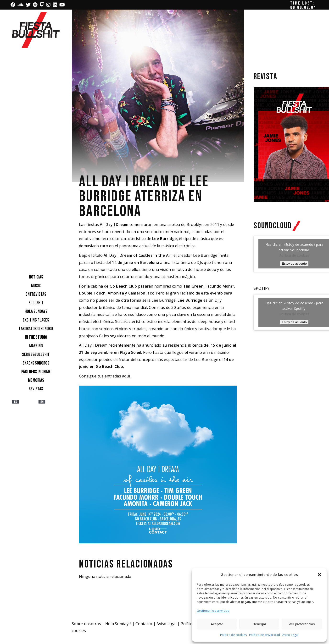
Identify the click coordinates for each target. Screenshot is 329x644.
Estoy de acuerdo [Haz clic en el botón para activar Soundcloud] (294, 264)
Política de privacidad (265, 635)
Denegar (259, 624)
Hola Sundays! (118, 624)
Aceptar (217, 624)
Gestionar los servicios (213, 611)
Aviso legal (166, 624)
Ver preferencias (302, 624)
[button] (319, 575)
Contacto (144, 624)
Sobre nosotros (86, 624)
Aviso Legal (290, 635)
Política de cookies (233, 635)
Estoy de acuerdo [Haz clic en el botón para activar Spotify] (294, 322)
